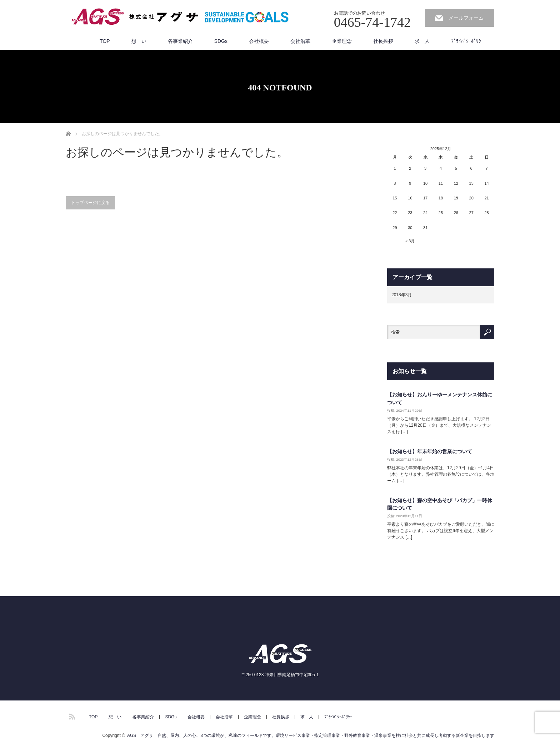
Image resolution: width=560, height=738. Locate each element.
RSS (71, 715)
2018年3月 (402, 295)
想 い (139, 41)
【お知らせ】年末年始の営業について (430, 451)
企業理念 (342, 41)
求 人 (422, 41)
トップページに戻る (90, 203)
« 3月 (410, 241)
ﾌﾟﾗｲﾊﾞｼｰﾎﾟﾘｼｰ (467, 41)
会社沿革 (300, 41)
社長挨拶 (383, 41)
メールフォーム (466, 18)
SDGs (221, 41)
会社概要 (259, 41)
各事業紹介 (180, 41)
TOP (105, 41)
